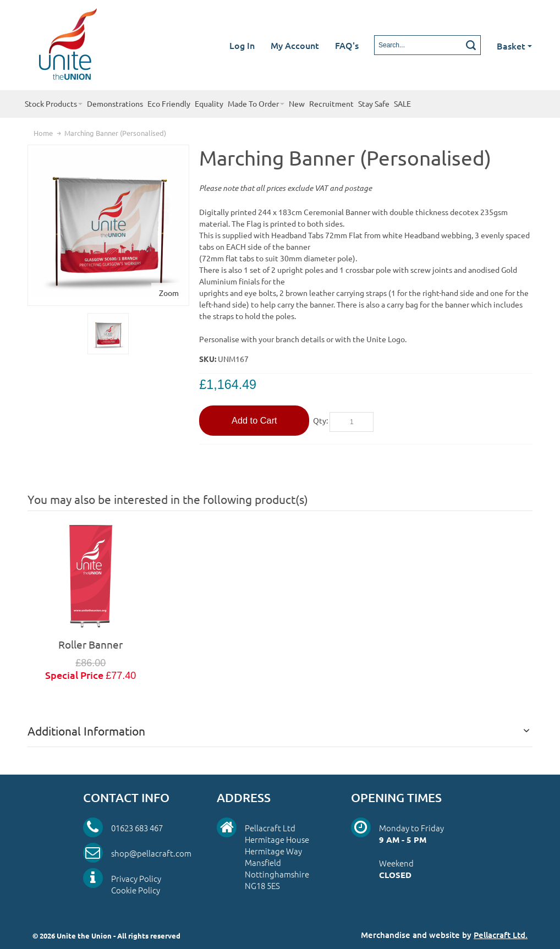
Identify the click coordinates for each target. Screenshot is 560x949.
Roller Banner (90, 644)
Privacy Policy (136, 878)
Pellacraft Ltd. (501, 935)
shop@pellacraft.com (151, 853)
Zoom (169, 293)
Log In (242, 45)
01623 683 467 (137, 828)
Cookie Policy (136, 890)
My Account (295, 45)
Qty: (320, 420)
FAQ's (347, 45)
